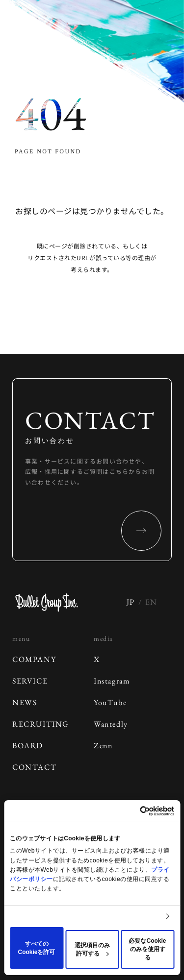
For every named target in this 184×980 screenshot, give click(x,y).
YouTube (110, 702)
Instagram (112, 681)
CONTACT (34, 767)
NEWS (25, 702)
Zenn (103, 746)
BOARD (28, 746)
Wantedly (111, 724)
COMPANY (34, 659)
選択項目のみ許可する (92, 949)
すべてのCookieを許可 (36, 948)
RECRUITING (41, 724)
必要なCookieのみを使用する (147, 949)
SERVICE (30, 681)
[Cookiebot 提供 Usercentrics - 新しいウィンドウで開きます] (132, 811)
